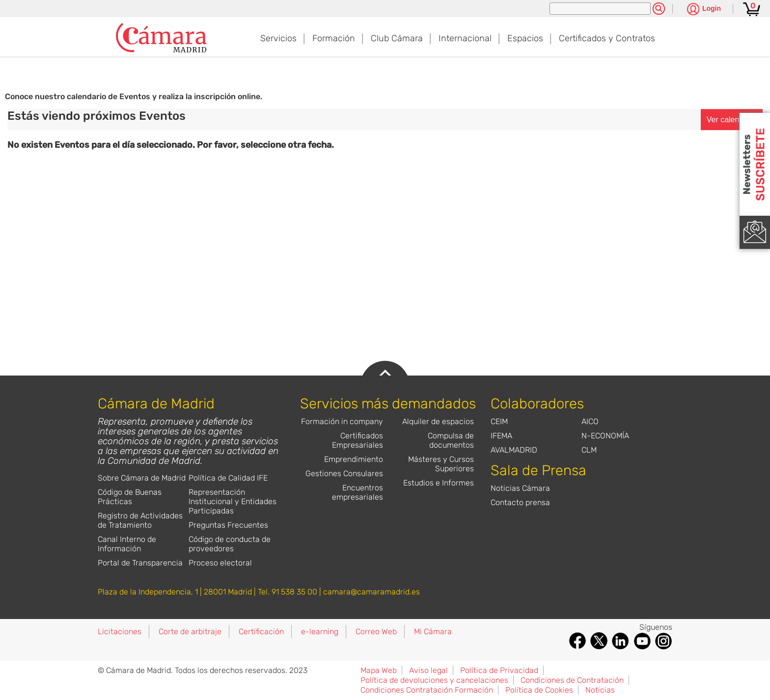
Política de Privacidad (499, 670)
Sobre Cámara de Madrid (142, 478)
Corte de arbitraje (190, 632)
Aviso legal (428, 670)
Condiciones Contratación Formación (427, 690)
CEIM (499, 421)
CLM (589, 450)
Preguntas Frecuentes (228, 525)
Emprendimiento (354, 459)
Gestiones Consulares (344, 473)
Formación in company (342, 421)
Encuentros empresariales (357, 492)
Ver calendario (732, 120)
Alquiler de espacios (438, 421)
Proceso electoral (220, 563)
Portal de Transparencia (140, 563)
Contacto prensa (520, 502)
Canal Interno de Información (127, 544)
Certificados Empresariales (357, 440)
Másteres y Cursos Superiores (441, 464)
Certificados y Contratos (607, 38)
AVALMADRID (514, 450)
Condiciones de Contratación (572, 680)
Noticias (600, 690)
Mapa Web (379, 670)
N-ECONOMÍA (605, 436)
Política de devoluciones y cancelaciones (434, 680)
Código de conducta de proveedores (230, 544)
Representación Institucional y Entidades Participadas (233, 501)
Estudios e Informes (439, 483)
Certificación (261, 632)
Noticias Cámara (520, 488)
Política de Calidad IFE (228, 478)
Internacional (465, 38)
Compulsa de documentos (451, 440)
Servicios (278, 38)
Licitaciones (120, 632)
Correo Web (376, 632)
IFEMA (501, 436)
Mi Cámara (433, 632)
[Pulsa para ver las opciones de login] (704, 10)
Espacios (525, 38)
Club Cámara (397, 38)
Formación (334, 38)
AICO (590, 421)
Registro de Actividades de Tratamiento (140, 520)
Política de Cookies (539, 690)
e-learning (320, 632)
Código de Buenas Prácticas (130, 497)
